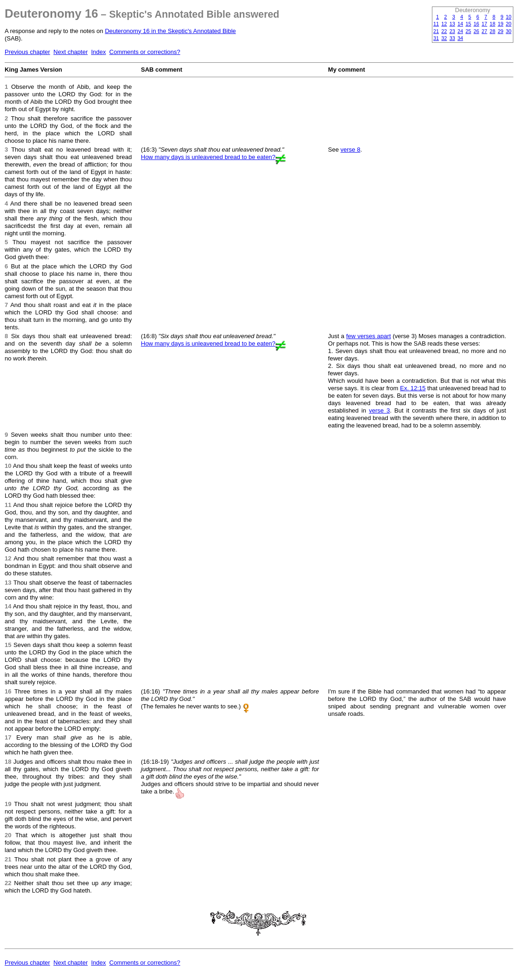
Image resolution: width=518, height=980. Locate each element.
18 (492, 24)
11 (436, 24)
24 (460, 31)
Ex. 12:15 (413, 388)
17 (484, 24)
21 (436, 31)
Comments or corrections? (145, 52)
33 (452, 38)
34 (460, 38)
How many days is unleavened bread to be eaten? (208, 157)
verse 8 (351, 150)
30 (509, 31)
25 (468, 31)
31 (436, 38)
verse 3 (380, 410)
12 (444, 24)
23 (452, 31)
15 (468, 24)
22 (444, 31)
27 (484, 31)
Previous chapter (27, 52)
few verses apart (369, 336)
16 (477, 24)
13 (452, 24)
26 (477, 31)
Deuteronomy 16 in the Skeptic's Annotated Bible (170, 31)
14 (460, 24)
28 (492, 31)
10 (509, 17)
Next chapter (71, 52)
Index (99, 52)
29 (500, 31)
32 (444, 38)
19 (500, 24)
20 (509, 24)
